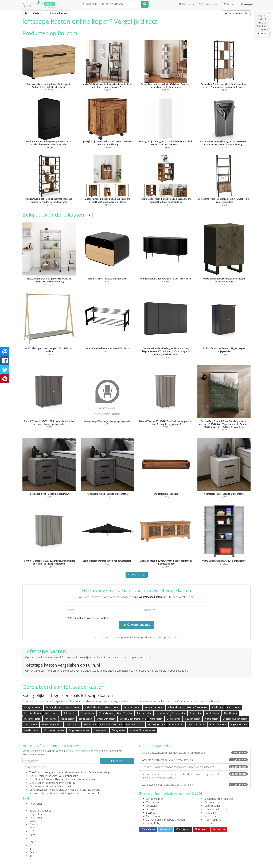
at (31, 856)
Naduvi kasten (112, 707)
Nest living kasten (156, 725)
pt (31, 838)
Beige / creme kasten (79, 730)
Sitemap (151, 813)
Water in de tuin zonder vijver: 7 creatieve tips (195, 760)
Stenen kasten (106, 713)
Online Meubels (155, 799)
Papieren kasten (239, 725)
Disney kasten (119, 730)
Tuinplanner (211, 813)
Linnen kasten (73, 725)
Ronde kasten (85, 719)
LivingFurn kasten (33, 707)
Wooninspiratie (213, 820)
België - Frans (37, 814)
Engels (33, 842)
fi (30, 845)
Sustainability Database (43, 793)
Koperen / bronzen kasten (143, 730)
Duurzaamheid (213, 802)
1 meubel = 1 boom (216, 809)
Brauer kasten (176, 725)
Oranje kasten (88, 713)
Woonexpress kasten (54, 730)
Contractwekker (38, 790)
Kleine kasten (68, 719)
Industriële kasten (196, 725)
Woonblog (152, 806)
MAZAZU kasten (93, 707)
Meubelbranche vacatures (219, 799)
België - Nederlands (40, 811)
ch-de (33, 828)
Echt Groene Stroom (41, 779)
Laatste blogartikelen (155, 746)
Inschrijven (117, 761)
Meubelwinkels (154, 816)
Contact (209, 823)
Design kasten (174, 719)
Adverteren (210, 816)
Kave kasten (51, 719)
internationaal (63, 786)
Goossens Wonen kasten (235, 719)
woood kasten (73, 707)
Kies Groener (37, 783)
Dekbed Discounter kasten (133, 719)
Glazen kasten (52, 713)
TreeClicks (35, 772)
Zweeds (34, 824)
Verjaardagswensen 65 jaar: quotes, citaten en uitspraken (195, 753)
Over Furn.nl (153, 802)
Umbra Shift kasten (106, 719)
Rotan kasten (70, 713)
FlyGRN (33, 776)
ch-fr (32, 831)
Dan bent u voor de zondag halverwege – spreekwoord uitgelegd (195, 767)
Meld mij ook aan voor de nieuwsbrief (87, 618)
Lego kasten (162, 713)
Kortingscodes (212, 806)
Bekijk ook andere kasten (58, 215)
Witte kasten (156, 719)
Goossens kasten (218, 725)
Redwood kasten (132, 707)
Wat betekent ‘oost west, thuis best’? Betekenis (195, 785)
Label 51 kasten (125, 713)
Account (230, 4)
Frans (32, 807)
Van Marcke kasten (154, 707)
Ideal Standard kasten (111, 725)
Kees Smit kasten (33, 713)
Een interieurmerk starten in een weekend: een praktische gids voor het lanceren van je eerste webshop (195, 776)
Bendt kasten (234, 707)
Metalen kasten (32, 730)
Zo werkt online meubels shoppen (165, 820)
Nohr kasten (90, 725)
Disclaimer (152, 809)
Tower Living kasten (52, 725)
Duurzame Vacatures (41, 786)
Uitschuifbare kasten (197, 707)
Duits (32, 835)
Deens (33, 852)
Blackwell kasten (32, 719)
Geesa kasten (101, 730)
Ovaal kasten (230, 713)
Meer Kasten (137, 575)
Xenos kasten (179, 713)
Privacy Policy (153, 823)
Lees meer (263, 34)
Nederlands (36, 804)
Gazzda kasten (144, 713)
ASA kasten (217, 707)
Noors (33, 821)
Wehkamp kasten (135, 725)
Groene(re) (50, 4)
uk (31, 849)
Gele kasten (196, 713)
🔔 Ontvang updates (136, 625)
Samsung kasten (54, 707)
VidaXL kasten (213, 713)
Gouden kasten (193, 719)
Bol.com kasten (175, 707)
